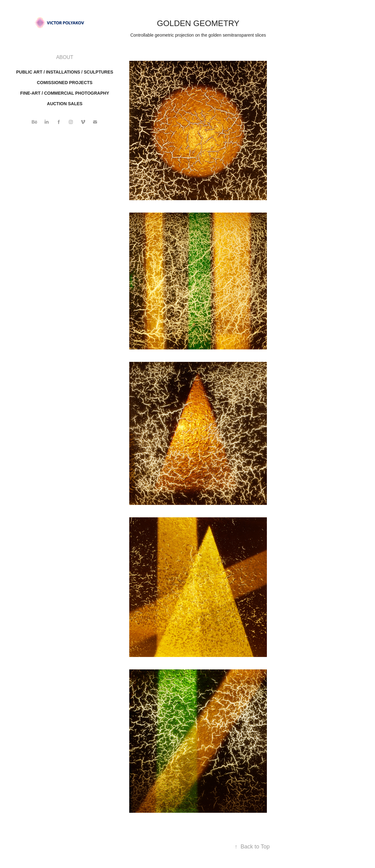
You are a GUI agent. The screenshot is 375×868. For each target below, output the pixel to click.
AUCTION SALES (65, 104)
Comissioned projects (65, 83)
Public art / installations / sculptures (65, 72)
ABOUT (65, 57)
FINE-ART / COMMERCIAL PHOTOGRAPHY (65, 93)
